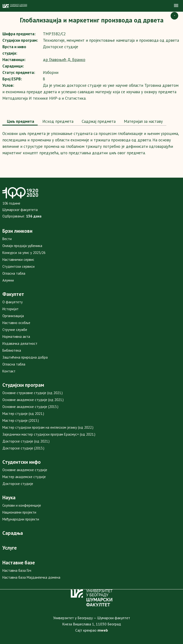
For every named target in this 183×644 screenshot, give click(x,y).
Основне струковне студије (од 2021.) (33, 393)
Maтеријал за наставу (143, 121)
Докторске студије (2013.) (23, 448)
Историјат (10, 309)
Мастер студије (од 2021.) (23, 414)
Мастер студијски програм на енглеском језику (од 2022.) (48, 427)
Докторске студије (18, 484)
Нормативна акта (16, 337)
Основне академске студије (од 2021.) (33, 400)
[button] (176, 6)
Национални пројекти (19, 512)
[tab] (20, 122)
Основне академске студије (25, 470)
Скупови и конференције (22, 505)
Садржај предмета (98, 121)
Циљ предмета (20, 121)
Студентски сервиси (18, 266)
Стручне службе (15, 330)
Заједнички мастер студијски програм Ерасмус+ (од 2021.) (49, 434)
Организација (13, 316)
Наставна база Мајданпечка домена (31, 577)
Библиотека (12, 350)
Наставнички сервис (18, 260)
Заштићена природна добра (25, 357)
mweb (103, 630)
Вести (7, 239)
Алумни (8, 280)
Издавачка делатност (20, 343)
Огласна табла (14, 273)
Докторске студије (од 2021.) (26, 441)
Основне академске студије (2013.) (30, 407)
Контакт (9, 371)
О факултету (13, 302)
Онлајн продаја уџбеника (22, 246)
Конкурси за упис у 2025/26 (24, 253)
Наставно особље (16, 323)
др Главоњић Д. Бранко (64, 60)
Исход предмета (57, 121)
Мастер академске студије (24, 477)
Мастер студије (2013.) (21, 420)
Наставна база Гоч (17, 570)
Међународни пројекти (21, 519)
